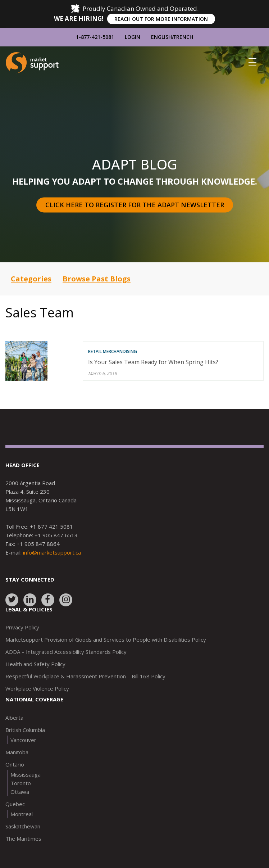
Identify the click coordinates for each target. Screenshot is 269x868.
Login (133, 37)
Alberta (14, 718)
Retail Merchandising (113, 351)
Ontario (15, 764)
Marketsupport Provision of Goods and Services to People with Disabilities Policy (106, 639)
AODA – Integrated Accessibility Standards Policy (66, 652)
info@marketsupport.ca (52, 552)
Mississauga (26, 774)
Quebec (15, 804)
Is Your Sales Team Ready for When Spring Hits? (153, 362)
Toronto (21, 783)
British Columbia (25, 730)
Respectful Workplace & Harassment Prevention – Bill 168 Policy (85, 676)
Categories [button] (31, 279)
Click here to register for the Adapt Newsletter (135, 205)
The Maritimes (23, 838)
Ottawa (20, 792)
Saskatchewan (23, 826)
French (183, 37)
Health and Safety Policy (35, 664)
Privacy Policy (22, 627)
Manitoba (17, 752)
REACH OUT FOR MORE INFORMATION (161, 19)
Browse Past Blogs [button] (97, 279)
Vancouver (23, 740)
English (161, 37)
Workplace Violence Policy (37, 688)
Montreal (22, 814)
